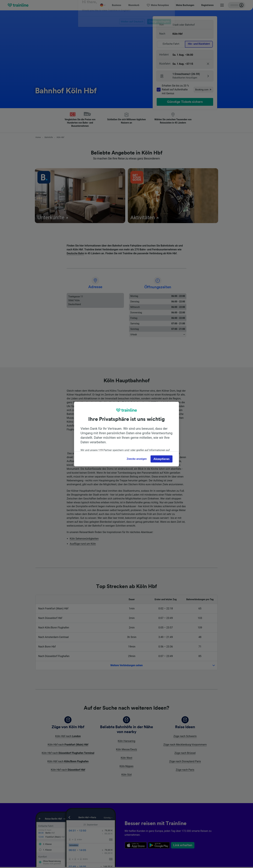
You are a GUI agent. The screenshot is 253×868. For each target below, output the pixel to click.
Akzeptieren (162, 459)
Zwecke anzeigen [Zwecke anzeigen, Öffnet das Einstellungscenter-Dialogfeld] (137, 459)
